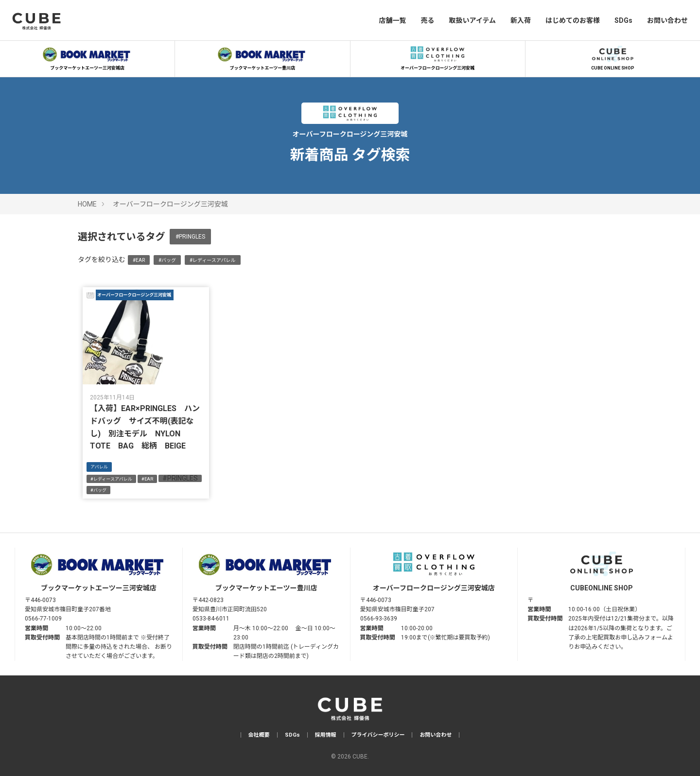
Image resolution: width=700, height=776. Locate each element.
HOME (87, 204)
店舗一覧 (392, 20)
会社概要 (259, 735)
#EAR (139, 260)
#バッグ (167, 260)
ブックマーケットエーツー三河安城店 (87, 57)
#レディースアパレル (213, 260)
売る (427, 20)
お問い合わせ (667, 20)
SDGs (623, 20)
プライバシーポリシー (378, 735)
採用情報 (326, 735)
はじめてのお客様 (573, 20)
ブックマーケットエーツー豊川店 (262, 57)
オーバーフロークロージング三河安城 (437, 57)
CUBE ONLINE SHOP (612, 57)
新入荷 (521, 20)
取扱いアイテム (472, 20)
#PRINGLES (190, 237)
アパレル (99, 467)
